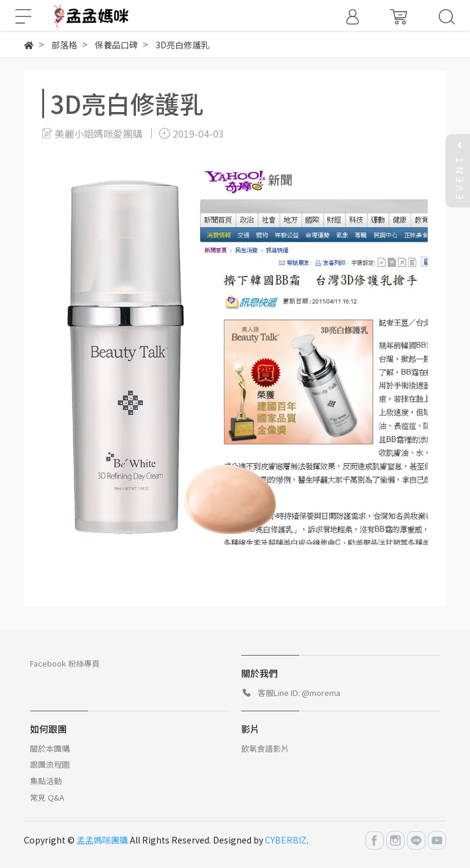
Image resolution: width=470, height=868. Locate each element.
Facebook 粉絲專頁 (65, 663)
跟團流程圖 (50, 764)
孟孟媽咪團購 (102, 840)
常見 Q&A (47, 797)
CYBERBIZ (286, 840)
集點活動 (46, 781)
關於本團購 (50, 748)
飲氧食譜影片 (265, 748)
